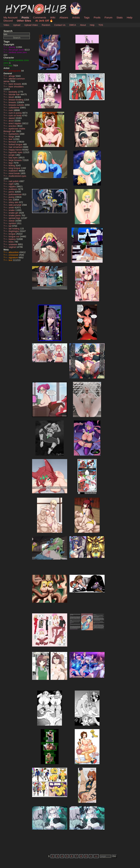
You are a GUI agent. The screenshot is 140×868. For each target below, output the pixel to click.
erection (13, 126)
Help (130, 17)
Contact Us (60, 25)
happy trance (16, 150)
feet (11, 139)
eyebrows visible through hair (14, 130)
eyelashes (14, 134)
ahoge (12, 76)
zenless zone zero (18, 52)
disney (12, 47)
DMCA (73, 25)
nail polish (14, 181)
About (83, 25)
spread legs (15, 218)
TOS (101, 25)
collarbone (14, 108)
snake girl (14, 213)
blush (12, 97)
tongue (13, 234)
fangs (12, 137)
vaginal (13, 247)
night (11, 184)
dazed (12, 118)
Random (46, 25)
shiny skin (14, 202)
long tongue (15, 168)
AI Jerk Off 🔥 (44, 21)
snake (12, 210)
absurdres (14, 252)
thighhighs (14, 231)
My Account (10, 17)
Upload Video (31, 25)
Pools (97, 17)
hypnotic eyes (16, 152)
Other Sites (24, 21)
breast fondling (16, 100)
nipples (13, 186)
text (11, 260)
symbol (13, 223)
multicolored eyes (18, 176)
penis (12, 192)
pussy (12, 197)
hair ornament (16, 147)
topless (13, 239)
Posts (25, 17)
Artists (76, 17)
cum (11, 110)
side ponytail (15, 205)
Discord (8, 21)
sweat (12, 221)
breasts (13, 102)
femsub (13, 142)
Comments (39, 17)
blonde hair (15, 94)
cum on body (16, 115)
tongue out (14, 236)
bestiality (13, 92)
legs (11, 163)
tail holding (14, 229)
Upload (17, 25)
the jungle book (17, 50)
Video (6, 25)
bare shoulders (16, 87)
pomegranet (15, 71)
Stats (120, 17)
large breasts (16, 160)
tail (11, 226)
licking (12, 165)
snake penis (15, 215)
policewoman (16, 194)
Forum (108, 17)
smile (12, 208)
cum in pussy (16, 113)
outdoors (13, 189)
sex (11, 200)
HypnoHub (13, 4)
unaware (13, 244)
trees (12, 242)
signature (14, 258)
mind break (15, 173)
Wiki (53, 17)
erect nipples (15, 123)
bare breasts (15, 84)
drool (12, 121)
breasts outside (17, 105)
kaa (11, 65)
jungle (12, 155)
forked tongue (16, 144)
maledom (14, 171)
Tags (87, 17)
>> (96, 856)
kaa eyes (14, 158)
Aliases (64, 17)
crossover (14, 255)
